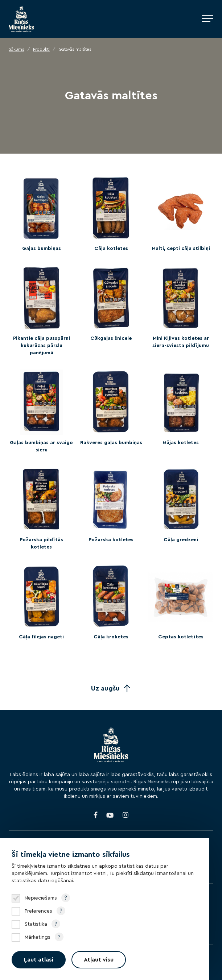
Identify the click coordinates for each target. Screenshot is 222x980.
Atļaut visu (99, 960)
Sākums (17, 49)
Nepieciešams (41, 898)
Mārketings (38, 937)
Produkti (41, 49)
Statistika (36, 924)
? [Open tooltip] (66, 898)
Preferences (38, 911)
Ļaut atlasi (39, 960)
